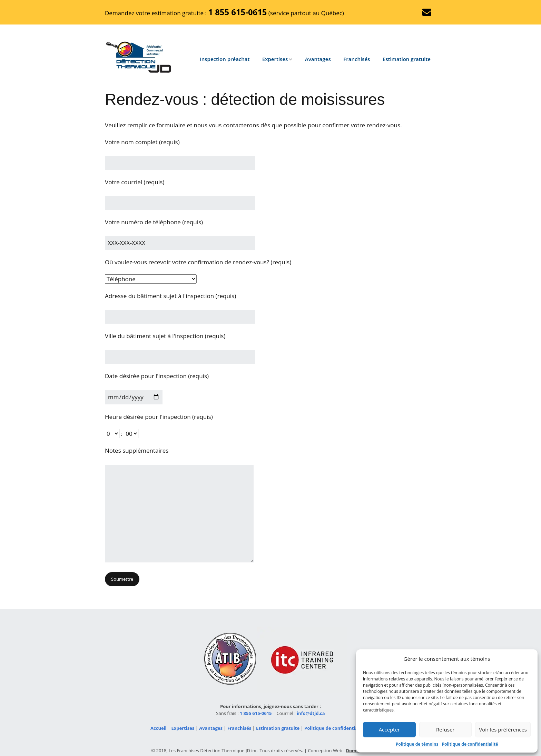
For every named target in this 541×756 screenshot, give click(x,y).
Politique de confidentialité (470, 744)
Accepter (389, 729)
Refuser (445, 729)
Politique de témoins (417, 744)
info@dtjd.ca (311, 713)
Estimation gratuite (407, 59)
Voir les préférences (503, 729)
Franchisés (357, 59)
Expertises (275, 59)
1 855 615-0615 (256, 713)
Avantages (318, 59)
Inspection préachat (225, 59)
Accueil (159, 728)
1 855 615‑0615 (237, 12)
